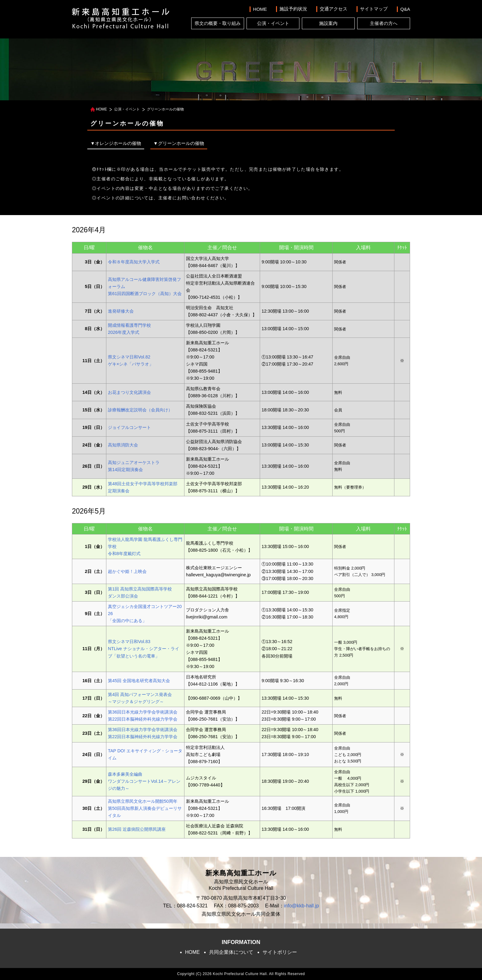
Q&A (405, 9)
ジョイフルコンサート (129, 427)
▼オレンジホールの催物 (116, 143)
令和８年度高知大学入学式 (134, 262)
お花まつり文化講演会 (129, 392)
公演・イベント (273, 23)
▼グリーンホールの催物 (179, 143)
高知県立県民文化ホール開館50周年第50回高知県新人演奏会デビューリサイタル (145, 808)
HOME (260, 9)
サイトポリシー (280, 952)
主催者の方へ (384, 23)
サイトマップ (374, 9)
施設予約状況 (293, 9)
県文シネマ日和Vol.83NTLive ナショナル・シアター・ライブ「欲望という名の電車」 (144, 649)
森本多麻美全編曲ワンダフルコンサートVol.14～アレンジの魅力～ (144, 781)
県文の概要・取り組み (218, 23)
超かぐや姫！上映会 (127, 571)
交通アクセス (334, 9)
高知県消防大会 (123, 445)
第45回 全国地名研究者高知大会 (139, 681)
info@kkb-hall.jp (302, 906)
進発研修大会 (121, 311)
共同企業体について (231, 952)
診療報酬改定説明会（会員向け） (140, 410)
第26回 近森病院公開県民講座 (137, 829)
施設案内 (328, 23)
